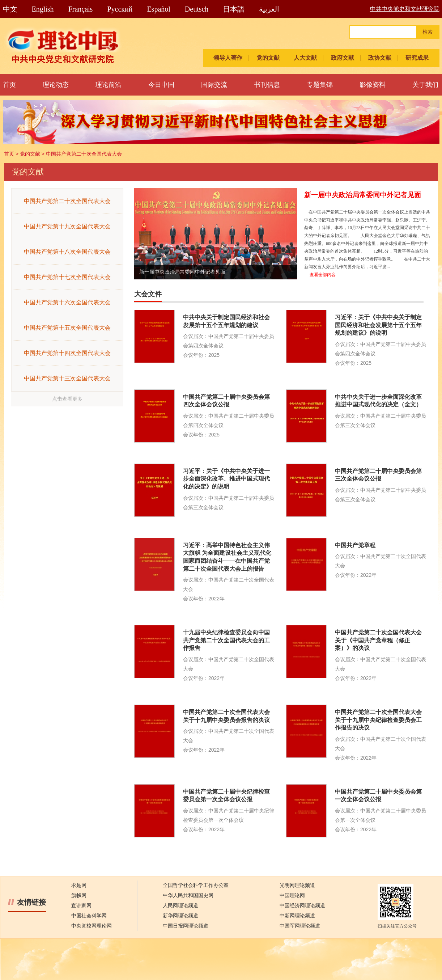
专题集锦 (320, 85)
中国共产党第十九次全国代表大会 (67, 226)
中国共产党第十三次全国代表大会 (67, 378)
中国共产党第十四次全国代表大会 (67, 353)
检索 (428, 32)
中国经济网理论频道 (302, 906)
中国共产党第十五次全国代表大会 (67, 328)
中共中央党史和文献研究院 (405, 9)
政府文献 (343, 58)
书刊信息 (267, 85)
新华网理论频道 (180, 916)
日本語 (234, 9)
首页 (9, 85)
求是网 (79, 885)
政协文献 (380, 58)
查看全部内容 (323, 275)
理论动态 (56, 85)
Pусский (120, 9)
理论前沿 (109, 85)
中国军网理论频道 (300, 926)
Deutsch (197, 9)
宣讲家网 (81, 906)
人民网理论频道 (180, 906)
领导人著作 (228, 58)
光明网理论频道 (297, 885)
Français (81, 9)
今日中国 (161, 85)
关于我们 (425, 85)
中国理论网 (292, 895)
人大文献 (305, 58)
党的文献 (268, 58)
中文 (10, 9)
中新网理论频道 (297, 916)
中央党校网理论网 (92, 926)
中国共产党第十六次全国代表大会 (67, 302)
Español (158, 9)
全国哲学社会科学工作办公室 (196, 885)
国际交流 (214, 85)
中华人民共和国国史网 (188, 895)
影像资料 (373, 85)
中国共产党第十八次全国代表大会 (67, 252)
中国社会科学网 (89, 916)
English (43, 9)
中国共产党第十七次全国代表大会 (67, 277)
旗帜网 (79, 895)
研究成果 (417, 58)
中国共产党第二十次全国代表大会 (84, 154)
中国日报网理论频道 (186, 926)
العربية (269, 9)
